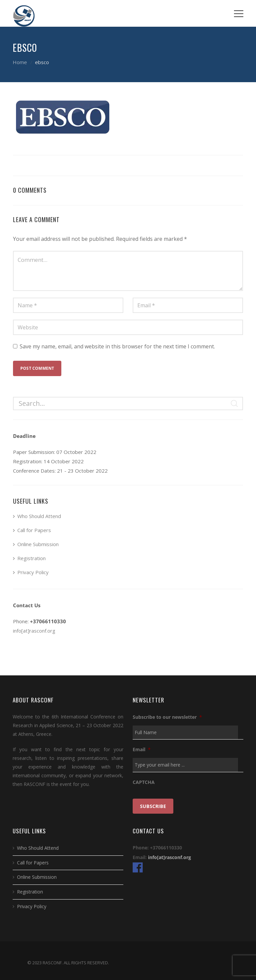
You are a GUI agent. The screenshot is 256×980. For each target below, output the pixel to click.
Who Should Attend (39, 516)
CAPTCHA (144, 782)
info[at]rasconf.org (34, 631)
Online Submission (38, 544)
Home (20, 62)
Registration (31, 558)
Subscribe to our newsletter (167, 717)
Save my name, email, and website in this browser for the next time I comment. (117, 346)
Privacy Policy (33, 572)
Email (142, 750)
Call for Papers (34, 530)
